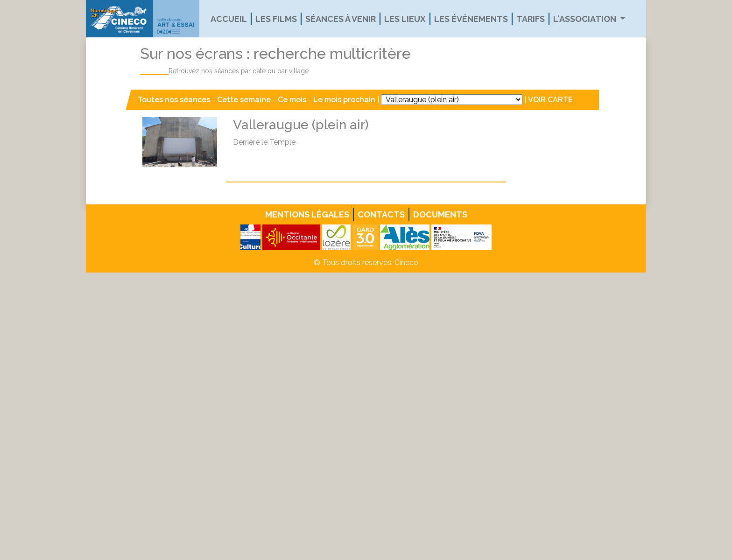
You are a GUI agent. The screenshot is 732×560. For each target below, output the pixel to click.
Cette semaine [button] (244, 100)
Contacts (381, 214)
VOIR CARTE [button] (550, 100)
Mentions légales (307, 214)
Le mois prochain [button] (344, 100)
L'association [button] (586, 19)
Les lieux (405, 19)
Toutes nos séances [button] (175, 100)
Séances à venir (341, 19)
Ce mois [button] (292, 100)
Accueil (229, 19)
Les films (276, 19)
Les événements (471, 19)
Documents (440, 214)
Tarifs (531, 19)
